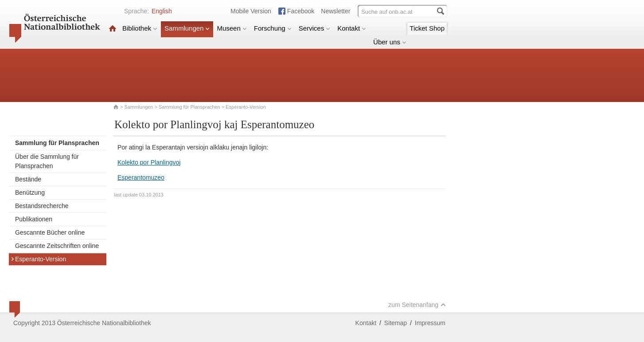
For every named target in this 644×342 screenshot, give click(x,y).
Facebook (301, 11)
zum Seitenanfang (417, 305)
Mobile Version (251, 11)
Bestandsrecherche (42, 206)
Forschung (273, 28)
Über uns (390, 42)
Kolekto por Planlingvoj (149, 162)
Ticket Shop (427, 28)
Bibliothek (140, 28)
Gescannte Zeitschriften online (57, 246)
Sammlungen (187, 28)
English (162, 11)
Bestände (28, 179)
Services (315, 28)
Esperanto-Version (38, 259)
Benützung (30, 193)
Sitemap (396, 323)
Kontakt (352, 28)
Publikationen (34, 219)
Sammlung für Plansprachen (190, 107)
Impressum (430, 323)
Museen (232, 28)
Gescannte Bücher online (50, 232)
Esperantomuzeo (141, 177)
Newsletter (336, 11)
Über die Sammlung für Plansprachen (47, 161)
